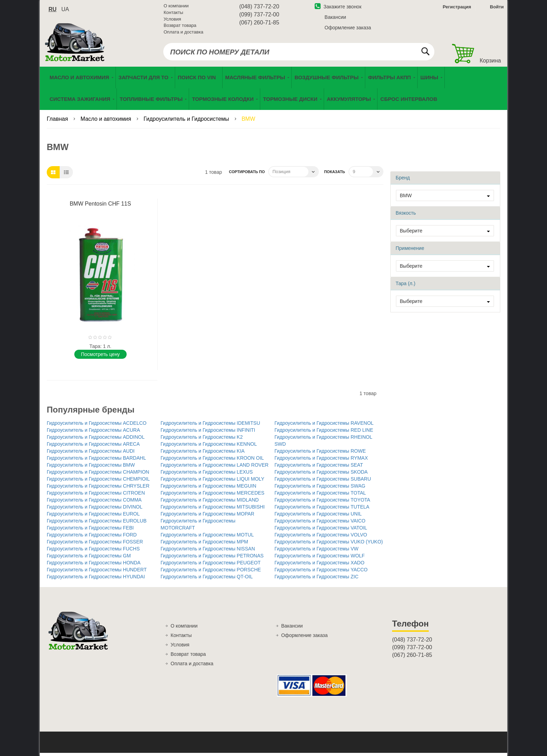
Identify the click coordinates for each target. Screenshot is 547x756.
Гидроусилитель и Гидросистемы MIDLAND (209, 503)
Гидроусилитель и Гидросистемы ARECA (93, 447)
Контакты (173, 14)
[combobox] (299, 53)
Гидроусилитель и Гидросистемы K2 (201, 440)
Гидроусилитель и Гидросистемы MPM (204, 544)
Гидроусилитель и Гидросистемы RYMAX (321, 461)
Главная (58, 122)
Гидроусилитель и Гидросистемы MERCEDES (212, 496)
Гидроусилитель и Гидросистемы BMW (91, 468)
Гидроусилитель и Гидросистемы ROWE (320, 454)
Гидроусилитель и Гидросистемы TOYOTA (323, 503)
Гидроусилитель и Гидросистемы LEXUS (207, 475)
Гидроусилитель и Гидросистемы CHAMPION (98, 475)
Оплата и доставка (183, 33)
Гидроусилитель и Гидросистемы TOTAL (320, 496)
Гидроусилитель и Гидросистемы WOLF (320, 558)
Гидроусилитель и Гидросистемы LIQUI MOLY (212, 482)
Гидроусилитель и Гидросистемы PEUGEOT (211, 565)
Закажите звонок (338, 8)
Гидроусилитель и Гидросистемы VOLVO (321, 538)
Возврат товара (180, 27)
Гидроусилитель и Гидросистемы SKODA (321, 475)
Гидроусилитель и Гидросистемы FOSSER (95, 544)
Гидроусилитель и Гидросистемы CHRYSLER (98, 489)
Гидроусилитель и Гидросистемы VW (317, 551)
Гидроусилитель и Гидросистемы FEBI (90, 531)
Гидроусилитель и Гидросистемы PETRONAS (212, 558)
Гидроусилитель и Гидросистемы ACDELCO (97, 426)
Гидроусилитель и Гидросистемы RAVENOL (324, 426)
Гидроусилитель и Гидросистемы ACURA (93, 433)
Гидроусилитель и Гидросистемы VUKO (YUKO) (329, 544)
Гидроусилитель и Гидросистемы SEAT (319, 468)
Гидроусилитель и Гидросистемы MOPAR (207, 517)
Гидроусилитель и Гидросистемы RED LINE (324, 433)
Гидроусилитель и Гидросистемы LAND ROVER (214, 468)
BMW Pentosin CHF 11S (100, 206)
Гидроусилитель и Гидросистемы (187, 122)
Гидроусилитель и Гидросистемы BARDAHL (96, 461)
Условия (172, 20)
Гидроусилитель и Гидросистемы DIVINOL (95, 510)
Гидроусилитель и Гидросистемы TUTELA (322, 510)
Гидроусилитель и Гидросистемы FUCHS (93, 551)
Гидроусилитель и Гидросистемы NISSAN (208, 551)
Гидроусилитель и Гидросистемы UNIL (318, 517)
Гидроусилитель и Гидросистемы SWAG (320, 489)
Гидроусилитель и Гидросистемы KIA (203, 454)
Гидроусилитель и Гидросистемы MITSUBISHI (212, 510)
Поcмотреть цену (100, 357)
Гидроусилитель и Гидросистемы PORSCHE (211, 572)
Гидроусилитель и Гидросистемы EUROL (93, 517)
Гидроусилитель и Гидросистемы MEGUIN (208, 489)
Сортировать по (247, 175)
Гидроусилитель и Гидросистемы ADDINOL (96, 440)
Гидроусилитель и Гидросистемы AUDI (91, 454)
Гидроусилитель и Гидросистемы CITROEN (96, 496)
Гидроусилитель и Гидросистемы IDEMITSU (210, 426)
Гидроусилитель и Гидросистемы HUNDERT (97, 572)
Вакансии (335, 18)
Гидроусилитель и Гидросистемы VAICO (320, 524)
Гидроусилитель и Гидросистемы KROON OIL (212, 461)
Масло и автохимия (107, 122)
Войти (497, 8)
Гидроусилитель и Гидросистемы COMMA (94, 503)
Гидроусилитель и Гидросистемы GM (89, 558)
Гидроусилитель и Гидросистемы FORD (92, 538)
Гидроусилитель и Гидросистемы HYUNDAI (96, 579)
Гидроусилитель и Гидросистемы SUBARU (323, 482)
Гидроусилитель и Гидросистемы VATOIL (321, 531)
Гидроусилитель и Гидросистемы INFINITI (208, 433)
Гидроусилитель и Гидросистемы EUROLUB (97, 524)
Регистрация (456, 8)
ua (65, 11)
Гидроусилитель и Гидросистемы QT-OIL (207, 579)
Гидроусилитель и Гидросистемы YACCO (321, 572)
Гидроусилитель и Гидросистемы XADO (320, 565)
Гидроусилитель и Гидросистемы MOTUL (207, 538)
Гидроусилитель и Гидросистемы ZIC (317, 579)
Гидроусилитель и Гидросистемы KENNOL (209, 447)
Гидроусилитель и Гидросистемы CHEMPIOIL (98, 482)
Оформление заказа (348, 29)
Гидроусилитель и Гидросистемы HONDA (94, 565)
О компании (176, 7)
